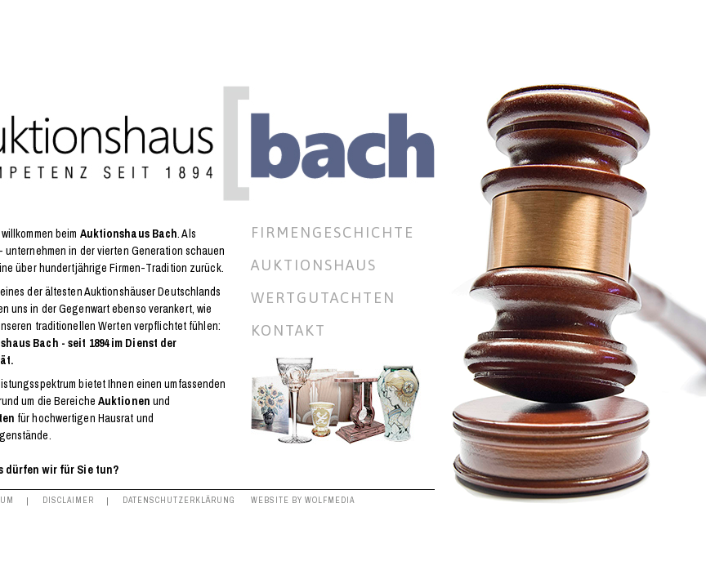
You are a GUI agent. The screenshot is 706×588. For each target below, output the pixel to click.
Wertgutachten (323, 298)
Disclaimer (68, 500)
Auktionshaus (314, 265)
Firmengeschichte (333, 233)
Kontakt (288, 331)
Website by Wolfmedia (303, 500)
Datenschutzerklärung (179, 500)
